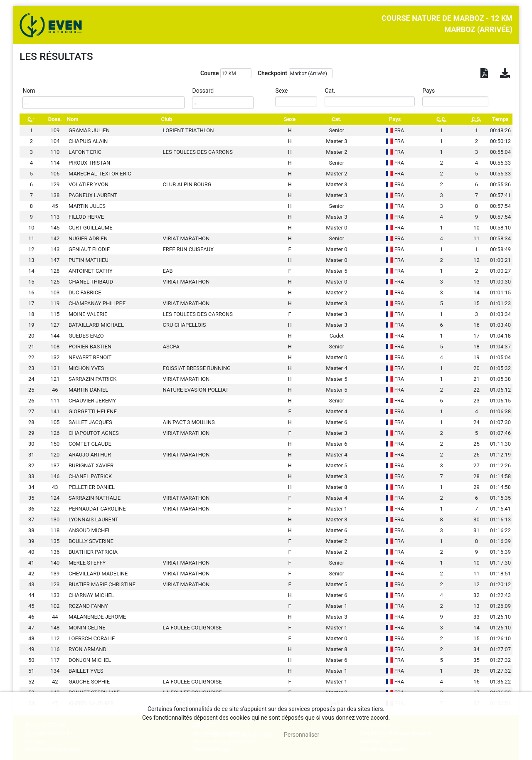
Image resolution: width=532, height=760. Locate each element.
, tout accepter (243, 735)
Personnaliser (302, 735)
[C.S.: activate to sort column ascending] (477, 119)
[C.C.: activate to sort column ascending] (441, 119)
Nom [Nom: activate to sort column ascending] (73, 119)
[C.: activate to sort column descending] (31, 119)
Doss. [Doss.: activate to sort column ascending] (55, 119)
